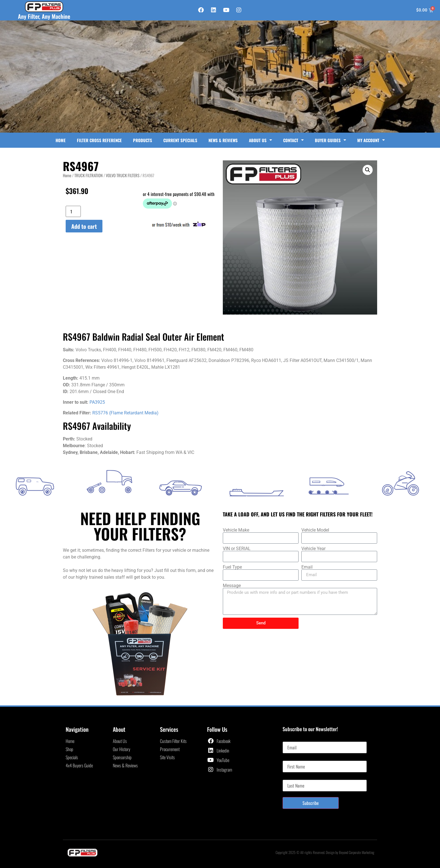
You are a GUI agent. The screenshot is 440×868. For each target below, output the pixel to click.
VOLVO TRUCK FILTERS (123, 175)
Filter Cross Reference (99, 140)
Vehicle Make (236, 530)
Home (61, 140)
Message (232, 586)
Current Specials (180, 140)
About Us (260, 140)
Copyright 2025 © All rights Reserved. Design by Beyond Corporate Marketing (325, 852)
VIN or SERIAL (237, 549)
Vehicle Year (313, 549)
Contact (293, 140)
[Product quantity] (73, 211)
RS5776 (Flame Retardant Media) (125, 413)
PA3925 (97, 402)
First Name (291, 758)
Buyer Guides (330, 140)
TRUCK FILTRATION (89, 175)
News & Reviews (223, 140)
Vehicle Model (315, 530)
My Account (371, 140)
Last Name (291, 777)
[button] (368, 170)
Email (307, 567)
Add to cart (84, 226)
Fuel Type (232, 567)
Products (143, 140)
